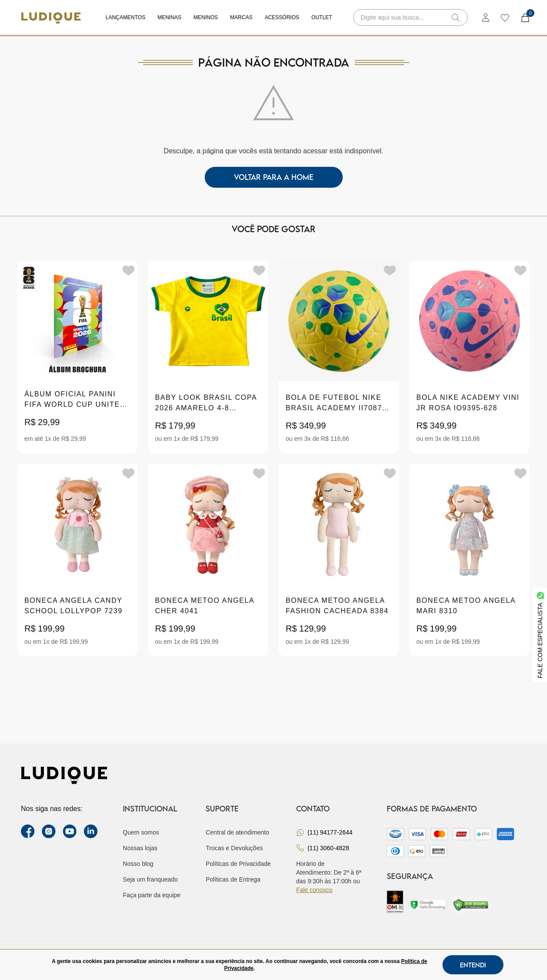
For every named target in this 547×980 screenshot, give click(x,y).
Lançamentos (126, 17)
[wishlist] (505, 17)
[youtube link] (70, 831)
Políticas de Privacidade (238, 864)
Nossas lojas (140, 848)
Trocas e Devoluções (234, 848)
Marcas (241, 17)
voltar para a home (274, 177)
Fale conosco (314, 890)
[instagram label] (49, 831)
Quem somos (141, 832)
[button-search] (456, 17)
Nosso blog (138, 864)
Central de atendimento (237, 832)
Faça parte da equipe (152, 895)
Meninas (170, 17)
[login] (486, 17)
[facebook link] (28, 831)
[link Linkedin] (91, 831)
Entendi (473, 965)
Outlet (322, 17)
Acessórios (282, 17)
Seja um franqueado (150, 879)
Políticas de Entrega (233, 879)
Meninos (206, 17)
